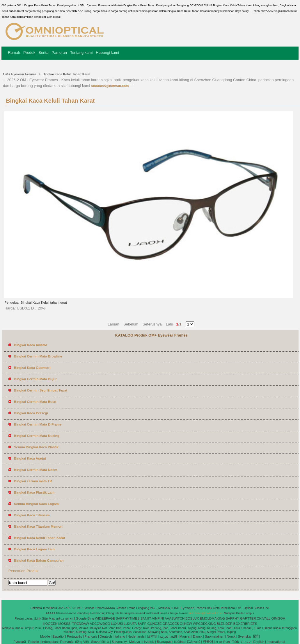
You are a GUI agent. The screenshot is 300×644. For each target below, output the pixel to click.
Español (58, 636)
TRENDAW (81, 624)
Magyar (185, 636)
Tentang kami (81, 53)
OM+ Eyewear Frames (20, 74)
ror (67, 618)
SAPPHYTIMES (128, 618)
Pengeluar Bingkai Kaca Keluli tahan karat (36, 303)
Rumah (14, 53)
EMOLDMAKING (212, 618)
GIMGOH (278, 618)
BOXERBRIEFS (245, 624)
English (259, 642)
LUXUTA (130, 624)
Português (74, 636)
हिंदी (256, 636)
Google (81, 618)
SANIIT (146, 618)
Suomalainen (215, 636)
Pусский (20, 642)
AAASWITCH (175, 618)
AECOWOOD (100, 624)
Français (91, 636)
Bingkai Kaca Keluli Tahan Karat (66, 74)
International (276, 642)
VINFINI (158, 618)
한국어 (208, 642)
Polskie (34, 642)
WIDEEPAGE (105, 618)
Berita (43, 53)
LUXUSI (117, 624)
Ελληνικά (194, 642)
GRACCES (171, 624)
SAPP (142, 624)
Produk (29, 53)
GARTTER (248, 618)
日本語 (152, 636)
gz (62, 618)
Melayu (135, 642)
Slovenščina (100, 642)
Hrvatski (148, 642)
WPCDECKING (204, 624)
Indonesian (49, 642)
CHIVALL (264, 618)
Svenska (244, 636)
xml (72, 618)
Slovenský (119, 642)
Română (66, 642)
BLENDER (225, 624)
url (58, 618)
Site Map (48, 618)
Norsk (231, 636)
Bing (91, 618)
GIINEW (186, 624)
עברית (246, 642)
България (164, 642)
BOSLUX (192, 618)
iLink (38, 618)
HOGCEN (50, 624)
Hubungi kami (107, 53)
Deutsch (106, 636)
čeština (179, 642)
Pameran (59, 53)
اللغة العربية (168, 636)
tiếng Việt (82, 642)
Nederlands (136, 636)
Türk (236, 642)
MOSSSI (65, 624)
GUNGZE (154, 624)
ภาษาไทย (223, 642)
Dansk (198, 636)
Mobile (45, 636)
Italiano (120, 636)
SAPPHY (233, 618)
